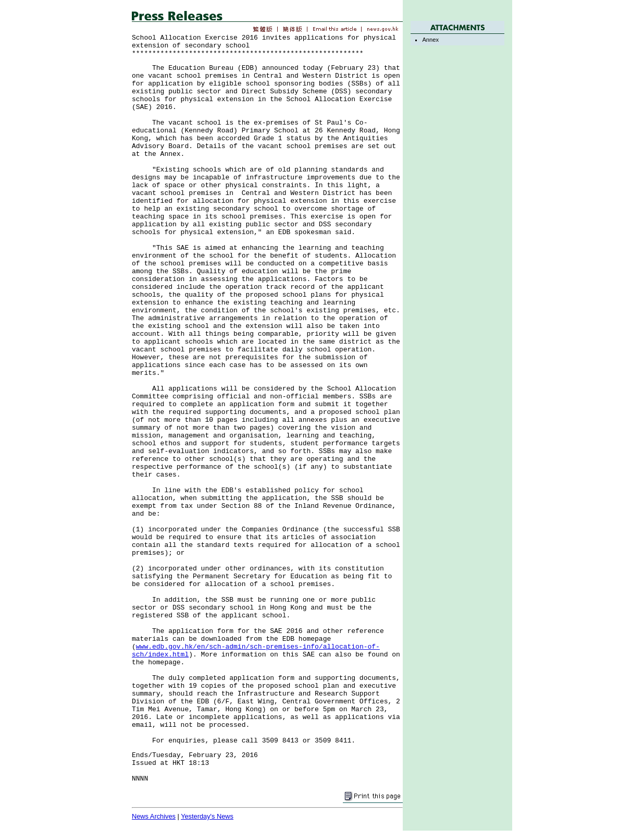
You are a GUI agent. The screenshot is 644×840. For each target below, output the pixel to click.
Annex (430, 40)
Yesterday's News (207, 816)
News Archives (154, 816)
